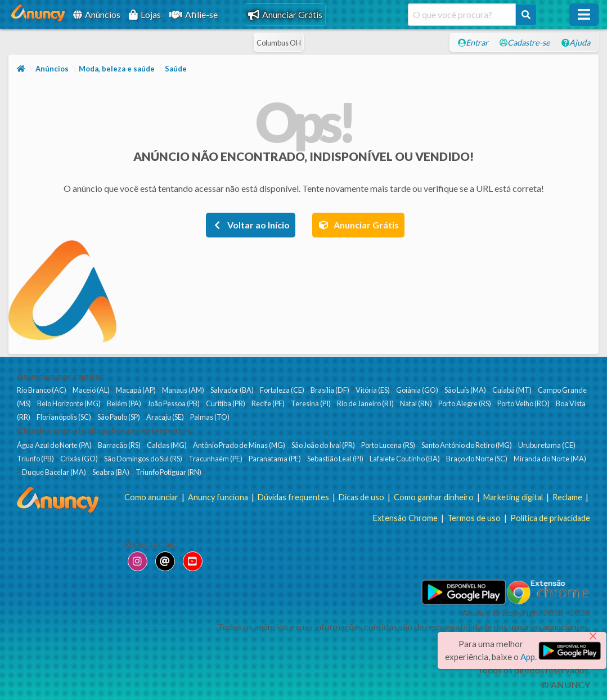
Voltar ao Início (251, 225)
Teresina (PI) (311, 403)
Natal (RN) (417, 403)
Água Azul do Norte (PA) (55, 445)
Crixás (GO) (80, 459)
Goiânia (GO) (418, 390)
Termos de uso (474, 518)
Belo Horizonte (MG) (69, 403)
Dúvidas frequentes (293, 497)
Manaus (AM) (184, 390)
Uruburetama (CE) (547, 445)
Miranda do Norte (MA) (550, 459)
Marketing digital (513, 497)
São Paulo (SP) (119, 417)
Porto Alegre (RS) (465, 403)
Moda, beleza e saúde (117, 69)
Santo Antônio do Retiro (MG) (467, 445)
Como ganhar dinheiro (434, 497)
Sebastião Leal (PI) (336, 459)
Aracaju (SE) (166, 417)
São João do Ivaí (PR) (324, 445)
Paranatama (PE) (275, 459)
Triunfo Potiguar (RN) (169, 472)
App (528, 657)
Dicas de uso (361, 497)
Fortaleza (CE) (283, 390)
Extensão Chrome (405, 518)
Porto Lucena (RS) (389, 445)
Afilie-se (194, 14)
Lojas (145, 14)
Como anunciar (151, 497)
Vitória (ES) (373, 390)
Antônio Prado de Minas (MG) (240, 445)
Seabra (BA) (111, 472)
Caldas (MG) (167, 445)
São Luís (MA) (466, 390)
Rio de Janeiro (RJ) (366, 403)
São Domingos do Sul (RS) (144, 459)
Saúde (176, 69)
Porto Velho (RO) (524, 403)
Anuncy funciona (218, 497)
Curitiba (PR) (226, 403)
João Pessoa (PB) (174, 403)
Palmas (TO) (210, 417)
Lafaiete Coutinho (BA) (405, 459)
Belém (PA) (125, 403)
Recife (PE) (269, 403)
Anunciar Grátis (285, 14)
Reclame (567, 497)
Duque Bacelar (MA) (55, 472)
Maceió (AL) (92, 390)
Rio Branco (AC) (42, 390)
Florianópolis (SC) (64, 417)
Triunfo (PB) (36, 459)
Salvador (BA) (233, 390)
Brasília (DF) (331, 390)
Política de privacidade (550, 518)
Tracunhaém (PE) (216, 459)
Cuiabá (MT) (512, 390)
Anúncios (97, 14)
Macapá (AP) (136, 390)
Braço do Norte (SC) (477, 459)
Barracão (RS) (120, 445)
